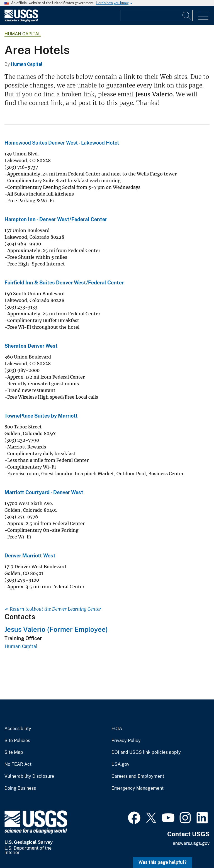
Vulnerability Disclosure (29, 776)
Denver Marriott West (30, 556)
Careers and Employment (138, 776)
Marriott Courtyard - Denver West (44, 492)
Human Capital (23, 34)
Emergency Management (138, 788)
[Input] (156, 16)
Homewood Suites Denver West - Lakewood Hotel (62, 143)
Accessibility (18, 729)
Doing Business (20, 788)
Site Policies (17, 741)
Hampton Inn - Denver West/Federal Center (56, 219)
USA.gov (120, 764)
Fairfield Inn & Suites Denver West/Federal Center (64, 283)
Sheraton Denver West (31, 346)
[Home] (21, 20)
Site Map (14, 752)
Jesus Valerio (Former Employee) (56, 629)
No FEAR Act (18, 764)
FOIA (117, 729)
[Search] (187, 16)
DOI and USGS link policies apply (146, 752)
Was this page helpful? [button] (163, 862)
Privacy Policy (126, 741)
